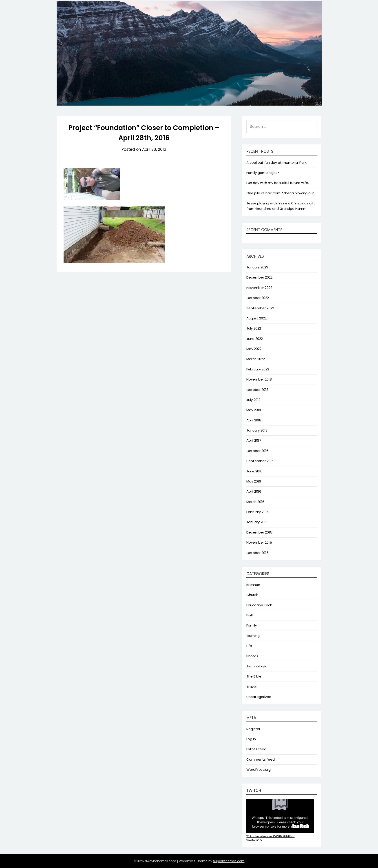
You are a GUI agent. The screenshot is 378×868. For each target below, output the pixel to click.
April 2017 (254, 440)
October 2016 (257, 451)
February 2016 (258, 512)
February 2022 (258, 369)
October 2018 (257, 390)
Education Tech (259, 605)
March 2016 (255, 502)
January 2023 (257, 267)
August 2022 (256, 318)
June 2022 (255, 339)
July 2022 (254, 328)
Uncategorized (259, 697)
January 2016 (257, 522)
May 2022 (254, 349)
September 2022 (260, 308)
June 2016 (254, 471)
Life (249, 646)
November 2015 (259, 542)
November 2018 (259, 379)
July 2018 (253, 400)
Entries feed (256, 749)
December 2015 (259, 532)
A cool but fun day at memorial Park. (277, 163)
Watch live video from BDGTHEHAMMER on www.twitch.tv (270, 838)
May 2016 (254, 481)
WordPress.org (259, 769)
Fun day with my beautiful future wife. (278, 183)
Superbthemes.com (229, 861)
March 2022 (256, 359)
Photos (252, 656)
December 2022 (259, 277)
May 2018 (254, 410)
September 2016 (260, 461)
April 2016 (254, 491)
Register (253, 729)
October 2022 (258, 298)
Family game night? (263, 173)
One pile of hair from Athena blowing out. (281, 193)
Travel (251, 687)
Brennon (253, 585)
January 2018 (257, 430)
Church (252, 595)
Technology (256, 666)
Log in (251, 739)
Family (252, 625)
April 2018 (254, 420)
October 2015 (258, 553)
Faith (250, 615)
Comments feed (261, 759)
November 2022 (259, 288)
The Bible (254, 676)
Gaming (253, 636)
